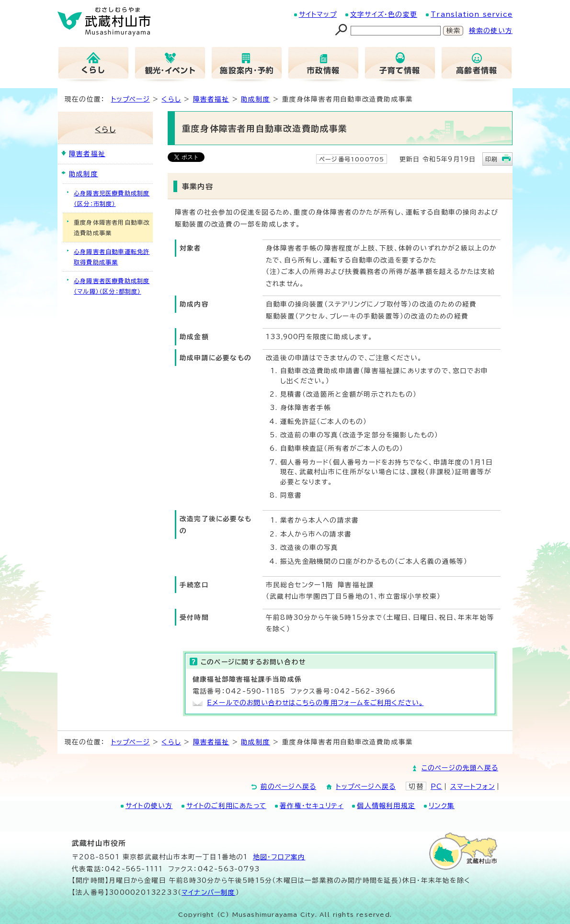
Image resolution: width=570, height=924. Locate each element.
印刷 (491, 159)
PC (436, 787)
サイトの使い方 (149, 806)
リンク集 (442, 806)
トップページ (131, 99)
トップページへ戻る (366, 787)
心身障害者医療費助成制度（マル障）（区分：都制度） (112, 286)
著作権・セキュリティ (312, 806)
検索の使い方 (491, 31)
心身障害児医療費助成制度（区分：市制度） (112, 198)
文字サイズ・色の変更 (384, 14)
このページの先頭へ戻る (460, 768)
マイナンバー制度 (209, 892)
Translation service (472, 14)
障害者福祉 (211, 99)
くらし (171, 99)
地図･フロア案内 (279, 857)
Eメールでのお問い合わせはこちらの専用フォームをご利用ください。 (315, 703)
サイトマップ (318, 14)
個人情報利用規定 (386, 806)
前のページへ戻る (289, 787)
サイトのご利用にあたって (226, 806)
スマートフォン (473, 787)
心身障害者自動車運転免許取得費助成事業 (112, 257)
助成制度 (256, 99)
